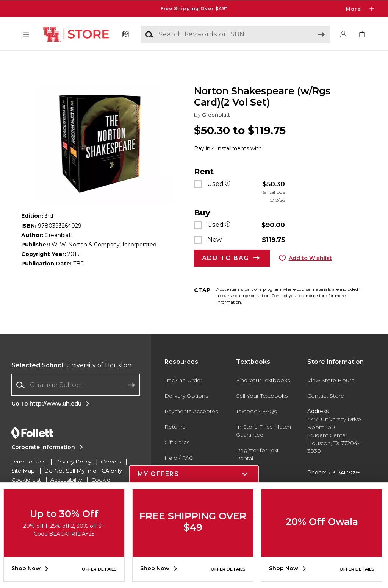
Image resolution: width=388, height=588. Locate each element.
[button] (26, 35)
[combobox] (76, 400)
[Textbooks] (126, 35)
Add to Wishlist (310, 273)
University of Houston (71, 380)
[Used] (228, 198)
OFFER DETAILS (99, 569)
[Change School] (76, 399)
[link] (362, 35)
